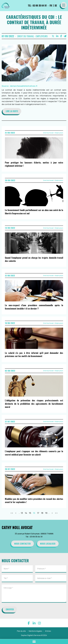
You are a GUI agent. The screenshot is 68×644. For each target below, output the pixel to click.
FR (51, 5)
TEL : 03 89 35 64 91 (37, 5)
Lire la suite (12, 111)
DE (56, 5)
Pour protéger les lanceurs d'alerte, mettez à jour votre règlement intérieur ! (34, 164)
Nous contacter (22, 544)
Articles (48, 631)
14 (26, 513)
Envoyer (10, 609)
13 (22, 513)
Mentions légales (35, 631)
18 (42, 513)
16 (34, 513)
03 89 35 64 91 (36, 537)
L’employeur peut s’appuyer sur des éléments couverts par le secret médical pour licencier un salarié (34, 453)
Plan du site (21, 631)
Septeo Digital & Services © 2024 (34, 635)
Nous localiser (48, 544)
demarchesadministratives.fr (24, 86)
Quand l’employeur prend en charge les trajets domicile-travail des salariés (34, 259)
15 (30, 513)
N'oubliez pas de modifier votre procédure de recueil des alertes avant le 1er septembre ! (34, 500)
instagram (39, 623)
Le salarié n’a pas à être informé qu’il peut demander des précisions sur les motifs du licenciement (34, 354)
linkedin (34, 623)
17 (38, 513)
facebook (29, 623)
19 (46, 513)
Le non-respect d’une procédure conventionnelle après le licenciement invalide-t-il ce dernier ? (34, 307)
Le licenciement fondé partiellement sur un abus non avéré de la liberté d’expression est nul (34, 212)
